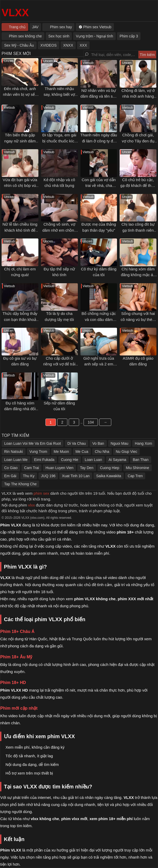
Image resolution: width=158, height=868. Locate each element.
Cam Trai (31, 468)
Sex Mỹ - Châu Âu (19, 45)
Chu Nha (102, 452)
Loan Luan (93, 460)
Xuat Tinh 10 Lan (76, 476)
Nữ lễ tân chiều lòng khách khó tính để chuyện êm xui (20, 230)
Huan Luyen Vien (59, 468)
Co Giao (11, 468)
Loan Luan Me (16, 460)
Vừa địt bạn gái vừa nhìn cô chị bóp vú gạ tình (20, 186)
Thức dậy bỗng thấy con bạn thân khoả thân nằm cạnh (20, 319)
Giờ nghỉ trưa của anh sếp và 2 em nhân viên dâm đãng (99, 364)
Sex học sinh (59, 36)
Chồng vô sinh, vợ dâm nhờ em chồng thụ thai (59, 230)
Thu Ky (29, 476)
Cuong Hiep (110, 468)
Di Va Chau (77, 443)
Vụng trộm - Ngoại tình (94, 36)
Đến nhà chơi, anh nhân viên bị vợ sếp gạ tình (20, 94)
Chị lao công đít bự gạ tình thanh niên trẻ (138, 230)
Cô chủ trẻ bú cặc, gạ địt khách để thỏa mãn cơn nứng (138, 186)
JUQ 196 (48, 476)
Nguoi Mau (120, 443)
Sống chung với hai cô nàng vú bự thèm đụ (138, 319)
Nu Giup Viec (126, 452)
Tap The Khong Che (20, 484)
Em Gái (10, 476)
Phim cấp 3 (129, 36)
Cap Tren (135, 476)
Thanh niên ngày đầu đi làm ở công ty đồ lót (99, 141)
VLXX (15, 13)
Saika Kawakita (109, 476)
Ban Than (141, 460)
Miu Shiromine (137, 468)
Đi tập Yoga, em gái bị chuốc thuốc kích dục (59, 141)
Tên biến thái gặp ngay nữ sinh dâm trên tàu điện (20, 141)
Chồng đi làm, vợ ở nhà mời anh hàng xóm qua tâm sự (138, 96)
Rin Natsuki (14, 452)
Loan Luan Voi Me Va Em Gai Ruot (33, 443)
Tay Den (87, 468)
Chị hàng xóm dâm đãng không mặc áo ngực (138, 275)
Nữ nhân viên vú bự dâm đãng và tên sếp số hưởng (99, 96)
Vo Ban (98, 443)
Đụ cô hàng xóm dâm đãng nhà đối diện (20, 409)
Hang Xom (143, 443)
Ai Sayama (118, 460)
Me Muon (61, 452)
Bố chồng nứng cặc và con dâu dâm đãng (99, 319)
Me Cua (82, 452)
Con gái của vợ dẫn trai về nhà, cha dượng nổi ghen (99, 186)
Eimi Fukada (44, 460)
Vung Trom (38, 452)
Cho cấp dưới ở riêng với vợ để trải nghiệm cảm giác (59, 364)
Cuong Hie (69, 460)
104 (91, 422)
